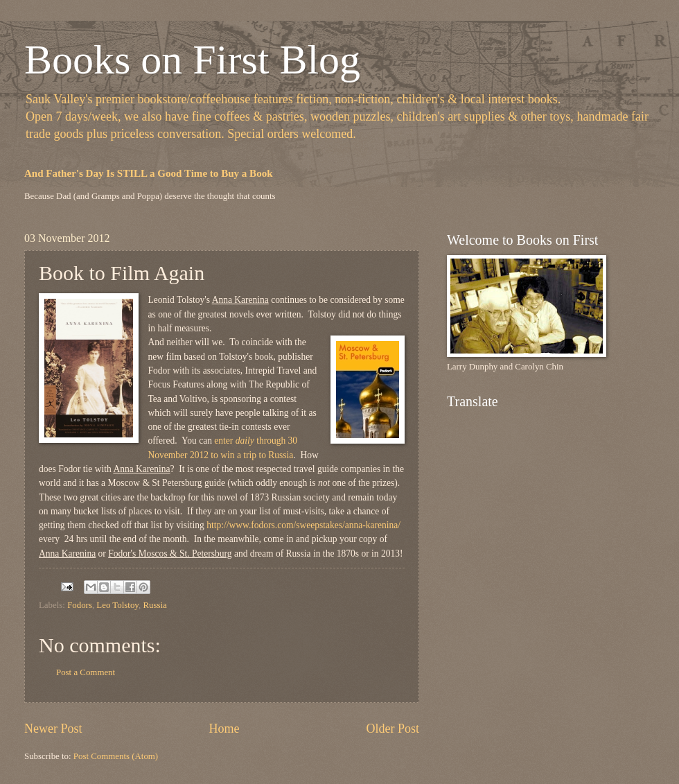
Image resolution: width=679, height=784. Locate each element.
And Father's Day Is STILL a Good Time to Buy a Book (149, 173)
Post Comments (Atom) (116, 756)
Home (224, 729)
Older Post (393, 729)
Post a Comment (86, 672)
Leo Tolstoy (117, 605)
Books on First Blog (192, 60)
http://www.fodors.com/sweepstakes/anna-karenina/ (303, 525)
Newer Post (53, 729)
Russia (155, 605)
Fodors (80, 605)
